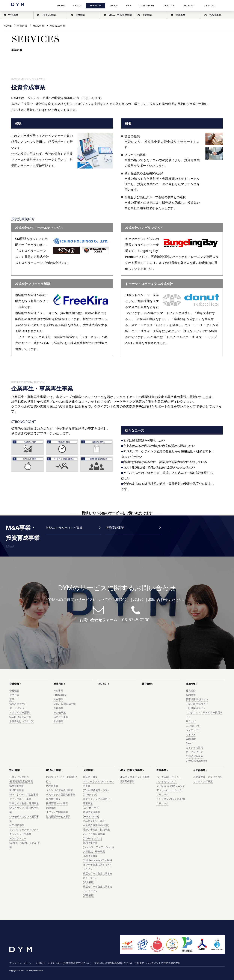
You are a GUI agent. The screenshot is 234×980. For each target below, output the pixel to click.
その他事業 (60, 713)
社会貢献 (147, 684)
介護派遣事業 (90, 856)
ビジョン (102, 684)
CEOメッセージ (18, 704)
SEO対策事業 (16, 786)
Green (189, 743)
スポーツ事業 (61, 717)
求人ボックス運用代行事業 (61, 795)
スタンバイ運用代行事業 (59, 790)
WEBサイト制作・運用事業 (24, 803)
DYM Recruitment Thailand (97, 860)
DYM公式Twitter (195, 756)
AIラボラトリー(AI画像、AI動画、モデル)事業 (25, 843)
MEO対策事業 (17, 825)
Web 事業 (15, 770)
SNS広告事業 (17, 790)
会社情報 (14, 684)
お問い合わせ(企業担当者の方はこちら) (70, 963)
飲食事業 (58, 721)
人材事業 (58, 699)
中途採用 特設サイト (197, 704)
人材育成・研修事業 (94, 852)
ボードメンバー (18, 708)
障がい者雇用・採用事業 (96, 830)
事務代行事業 (53, 799)
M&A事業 (39, 26)
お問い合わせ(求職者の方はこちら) (113, 963)
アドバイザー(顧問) (20, 713)
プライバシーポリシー (22, 963)
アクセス (14, 695)
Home (8, 26)
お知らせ (41, 963)
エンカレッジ (193, 726)
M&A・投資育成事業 (65, 704)
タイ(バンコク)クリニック (171, 786)
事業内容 (22, 26)
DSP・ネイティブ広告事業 (24, 795)
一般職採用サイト (196, 708)
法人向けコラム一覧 (20, 717)
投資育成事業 (57, 26)
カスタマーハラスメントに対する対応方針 (157, 963)
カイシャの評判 (194, 748)
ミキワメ (191, 734)
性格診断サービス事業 (58, 817)
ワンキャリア (193, 730)
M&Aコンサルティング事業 (64, 528)
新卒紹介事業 (90, 777)
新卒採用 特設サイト (197, 699)
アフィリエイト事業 (20, 799)
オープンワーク (194, 752)
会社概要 (14, 691)
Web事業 (58, 691)
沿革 (12, 699)
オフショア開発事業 (57, 812)
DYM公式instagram (196, 761)
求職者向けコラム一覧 (22, 721)
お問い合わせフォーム (98, 620)
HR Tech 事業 (53, 770)
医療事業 (58, 708)
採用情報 (191, 684)
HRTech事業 (60, 695)
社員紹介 (191, 691)
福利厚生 (191, 695)
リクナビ (191, 721)
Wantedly (191, 739)
